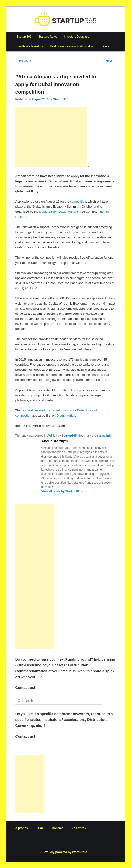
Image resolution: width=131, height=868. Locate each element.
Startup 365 (24, 37)
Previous (23, 61)
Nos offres (79, 828)
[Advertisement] (51, 137)
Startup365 (61, 99)
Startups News (48, 37)
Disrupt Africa (66, 415)
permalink (104, 436)
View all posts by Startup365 (62, 491)
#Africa (52, 436)
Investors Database (76, 37)
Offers (105, 46)
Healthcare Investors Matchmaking (72, 46)
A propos (21, 828)
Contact (57, 828)
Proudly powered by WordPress (65, 852)
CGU (40, 828)
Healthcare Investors (30, 46)
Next (111, 61)
